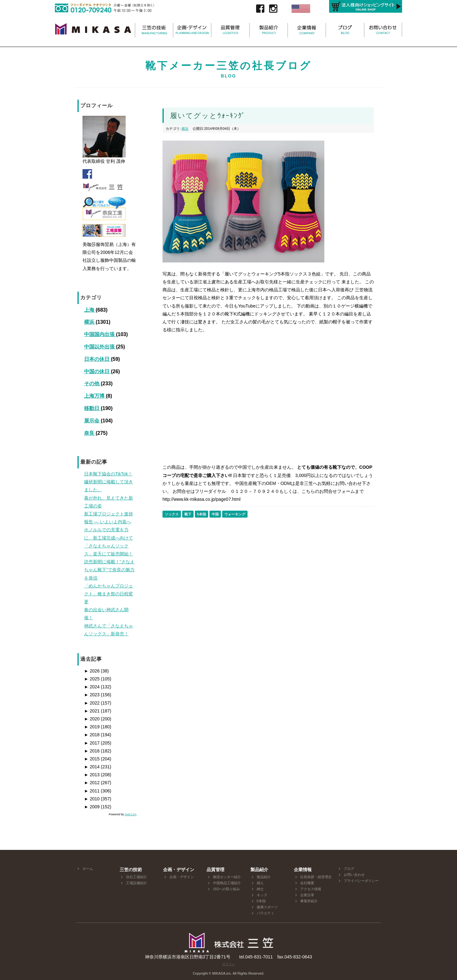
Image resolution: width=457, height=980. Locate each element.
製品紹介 (264, 877)
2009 (92, 807)
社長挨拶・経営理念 (316, 877)
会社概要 (307, 883)
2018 (92, 735)
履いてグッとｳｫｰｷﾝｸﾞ (208, 116)
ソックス (172, 514)
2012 (92, 783)
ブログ (349, 869)
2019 (92, 727)
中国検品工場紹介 (227, 883)
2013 (92, 775)
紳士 (260, 889)
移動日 (92, 408)
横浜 (90, 322)
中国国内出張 (100, 334)
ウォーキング (235, 514)
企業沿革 (307, 895)
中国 (215, 514)
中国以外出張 (100, 347)
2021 (92, 711)
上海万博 (95, 396)
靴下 (188, 514)
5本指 (202, 514)
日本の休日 (97, 359)
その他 (92, 384)
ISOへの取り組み (226, 889)
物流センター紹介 (227, 877)
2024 (92, 687)
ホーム (88, 869)
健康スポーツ (267, 907)
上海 (90, 310)
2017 (92, 743)
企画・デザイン (182, 877)
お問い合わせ (354, 875)
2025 (92, 679)
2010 (92, 799)
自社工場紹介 (136, 877)
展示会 (92, 421)
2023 (92, 695)
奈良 (90, 433)
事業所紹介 (309, 901)
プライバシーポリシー (361, 881)
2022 (92, 703)
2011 (92, 791)
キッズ (262, 895)
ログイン (228, 964)
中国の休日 (97, 371)
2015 (92, 759)
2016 (92, 751)
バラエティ (265, 913)
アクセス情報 (311, 889)
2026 (92, 671)
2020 (92, 719)
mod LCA (131, 814)
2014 (92, 767)
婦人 (260, 883)
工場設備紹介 (136, 883)
